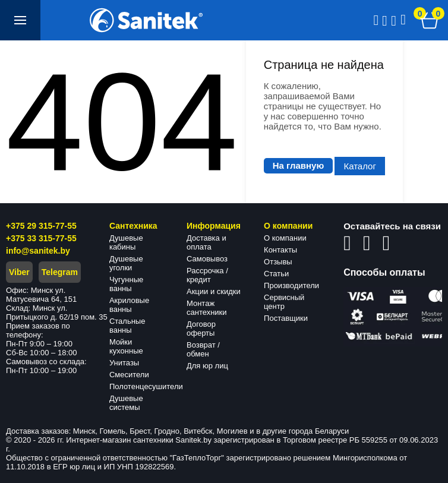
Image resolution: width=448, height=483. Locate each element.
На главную (299, 165)
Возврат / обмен (203, 349)
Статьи (276, 274)
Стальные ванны (127, 326)
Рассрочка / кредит (207, 275)
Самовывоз (207, 259)
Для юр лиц (207, 366)
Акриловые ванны (129, 305)
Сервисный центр (284, 302)
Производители (291, 285)
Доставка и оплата (206, 242)
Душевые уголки (126, 263)
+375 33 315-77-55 (41, 238)
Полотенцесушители (146, 386)
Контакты (280, 250)
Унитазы (124, 363)
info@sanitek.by (38, 251)
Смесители (129, 375)
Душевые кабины (126, 242)
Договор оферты (201, 329)
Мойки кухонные (126, 346)
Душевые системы (126, 403)
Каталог (360, 166)
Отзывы (278, 262)
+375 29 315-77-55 (41, 226)
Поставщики (286, 318)
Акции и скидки (214, 291)
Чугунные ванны (126, 284)
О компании (285, 238)
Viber (19, 272)
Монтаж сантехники (207, 308)
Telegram (60, 272)
